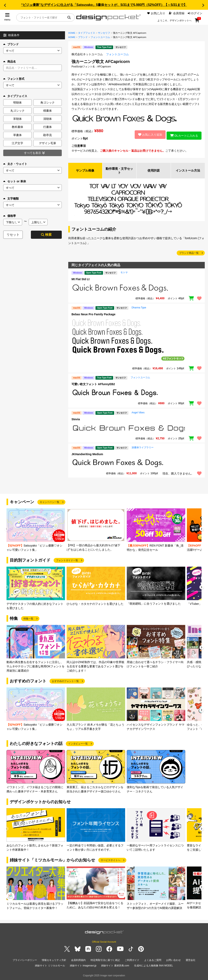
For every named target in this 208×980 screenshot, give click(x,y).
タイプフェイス (87, 33)
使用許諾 (154, 171)
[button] (5, 5)
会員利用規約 (78, 961)
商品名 (10, 62)
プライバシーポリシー (25, 961)
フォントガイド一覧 (67, 561)
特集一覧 (28, 619)
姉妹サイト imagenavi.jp (83, 966)
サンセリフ (104, 33)
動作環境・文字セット (119, 171)
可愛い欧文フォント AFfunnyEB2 (93, 385)
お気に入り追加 (148, 135)
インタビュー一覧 (78, 744)
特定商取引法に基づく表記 (105, 961)
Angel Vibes (138, 413)
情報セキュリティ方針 (54, 961)
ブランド (11, 44)
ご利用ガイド (132, 961)
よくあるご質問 (153, 961)
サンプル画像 (85, 171)
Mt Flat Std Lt (81, 280)
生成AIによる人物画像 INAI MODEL (154, 966)
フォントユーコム (100, 37)
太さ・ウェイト (15, 164)
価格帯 (10, 216)
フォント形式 (14, 79)
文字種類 (11, 199)
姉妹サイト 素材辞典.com (115, 966)
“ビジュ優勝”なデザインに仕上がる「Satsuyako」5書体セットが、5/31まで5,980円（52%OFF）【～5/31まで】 (104, 5)
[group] (36, 531)
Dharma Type (139, 308)
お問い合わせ (173, 961)
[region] (136, 289)
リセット (13, 235)
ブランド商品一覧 (189, 254)
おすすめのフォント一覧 (65, 682)
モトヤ (124, 273)
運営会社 (191, 961)
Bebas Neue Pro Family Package (93, 315)
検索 (46, 235)
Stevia (76, 420)
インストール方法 (188, 171)
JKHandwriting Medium (87, 455)
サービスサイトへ (110, 861)
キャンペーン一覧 (50, 503)
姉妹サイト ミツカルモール (50, 966)
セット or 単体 (15, 181)
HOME (72, 33)
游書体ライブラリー (143, 448)
